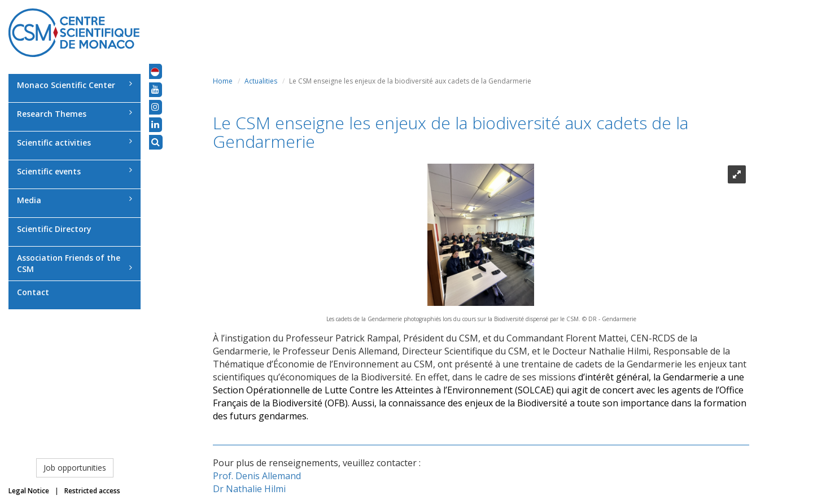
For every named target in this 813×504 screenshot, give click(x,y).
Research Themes (75, 114)
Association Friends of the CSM (75, 263)
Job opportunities (75, 468)
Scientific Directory (54, 229)
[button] (155, 71)
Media (75, 200)
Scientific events (75, 171)
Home (223, 81)
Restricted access (92, 491)
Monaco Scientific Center (75, 85)
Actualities (261, 81)
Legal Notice (29, 491)
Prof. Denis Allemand (257, 476)
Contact (33, 292)
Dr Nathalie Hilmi (249, 489)
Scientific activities (75, 143)
